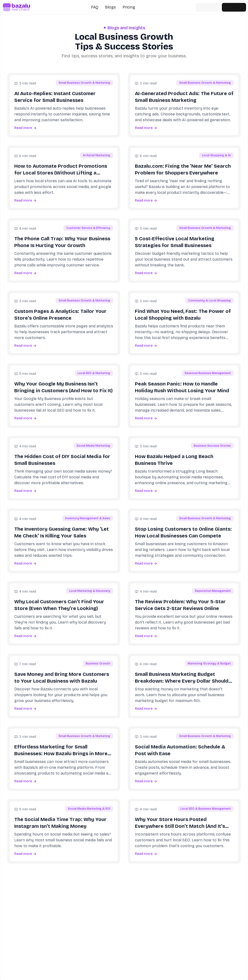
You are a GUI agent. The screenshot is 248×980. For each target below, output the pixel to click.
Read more (26, 128)
